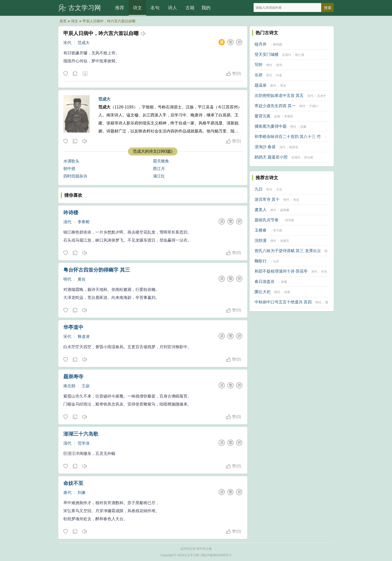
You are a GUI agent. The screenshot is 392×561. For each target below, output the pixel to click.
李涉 (283, 86)
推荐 (120, 8)
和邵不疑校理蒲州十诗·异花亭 (281, 271)
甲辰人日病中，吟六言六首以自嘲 (109, 21)
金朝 (277, 116)
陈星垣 (294, 147)
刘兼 (82, 493)
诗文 (137, 8)
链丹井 (261, 44)
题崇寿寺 (73, 377)
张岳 (296, 200)
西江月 (159, 169)
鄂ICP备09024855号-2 (217, 555)
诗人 (172, 8)
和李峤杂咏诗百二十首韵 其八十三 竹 (288, 137)
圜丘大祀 (263, 292)
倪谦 (303, 127)
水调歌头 (71, 161)
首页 (63, 21)
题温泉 (261, 85)
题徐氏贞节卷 (267, 220)
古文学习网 (85, 8)
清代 (67, 222)
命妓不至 (73, 483)
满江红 (159, 176)
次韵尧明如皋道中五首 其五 (279, 96)
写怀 (259, 65)
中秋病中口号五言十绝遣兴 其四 (283, 302)
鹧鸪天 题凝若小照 (271, 157)
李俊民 (289, 116)
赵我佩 (285, 210)
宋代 (67, 43)
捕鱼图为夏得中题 (271, 126)
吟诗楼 (71, 213)
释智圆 (278, 45)
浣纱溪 (261, 240)
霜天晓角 (161, 161)
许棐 (279, 75)
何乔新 (290, 220)
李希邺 (84, 222)
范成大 (84, 43)
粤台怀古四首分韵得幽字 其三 (97, 270)
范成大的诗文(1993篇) (153, 151)
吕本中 (322, 96)
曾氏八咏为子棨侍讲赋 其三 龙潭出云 (288, 251)
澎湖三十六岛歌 (81, 434)
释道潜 (84, 337)
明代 (67, 279)
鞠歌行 (261, 261)
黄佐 (82, 279)
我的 (206, 8)
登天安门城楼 (267, 54)
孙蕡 (287, 292)
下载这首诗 (85, 74)
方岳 (279, 190)
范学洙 (84, 443)
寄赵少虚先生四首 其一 (275, 106)
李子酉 (278, 231)
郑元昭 (309, 157)
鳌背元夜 (263, 116)
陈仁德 (300, 55)
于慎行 (314, 106)
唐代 (67, 493)
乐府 (259, 75)
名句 (155, 8)
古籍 (190, 8)
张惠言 (285, 241)
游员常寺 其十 (267, 199)
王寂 (86, 386)
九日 (259, 189)
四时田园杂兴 (75, 176)
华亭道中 (73, 327)
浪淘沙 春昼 (265, 147)
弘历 (276, 261)
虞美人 (261, 210)
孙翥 (284, 282)
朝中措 (69, 169)
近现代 (287, 55)
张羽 (279, 65)
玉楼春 (261, 230)
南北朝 (69, 386)
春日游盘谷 (265, 282)
